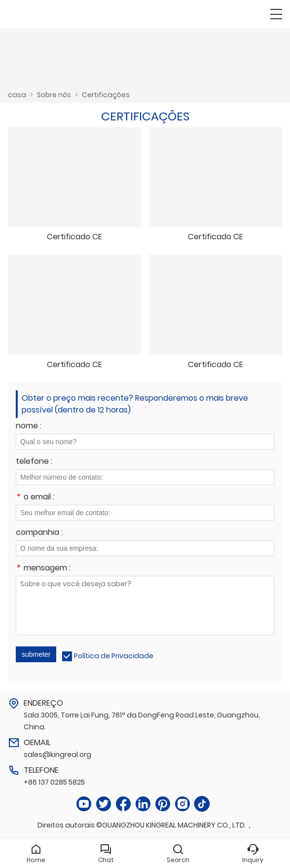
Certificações (106, 95)
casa (17, 95)
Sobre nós (54, 95)
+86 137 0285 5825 (54, 782)
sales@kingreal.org (57, 755)
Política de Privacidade (114, 656)
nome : (29, 427)
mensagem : (43, 569)
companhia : (39, 533)
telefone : (34, 462)
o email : (35, 498)
